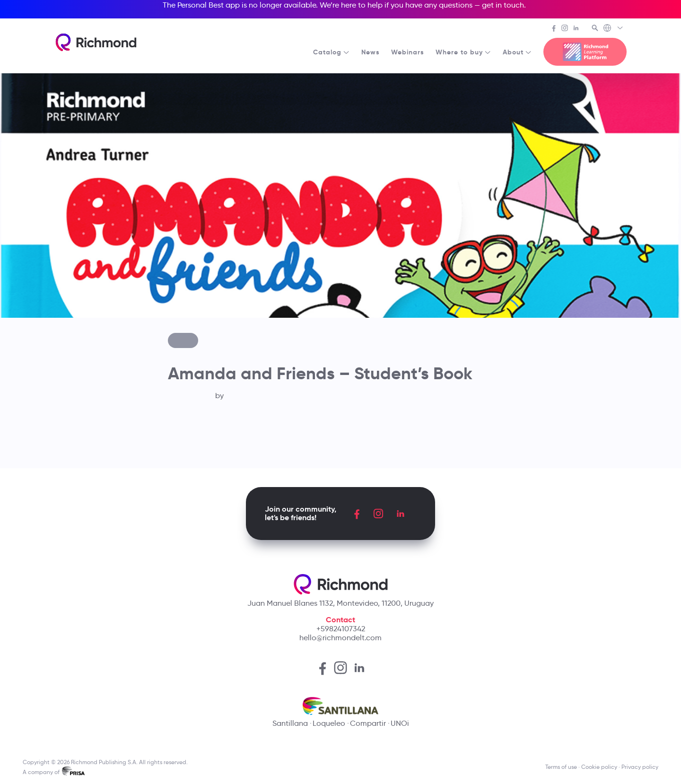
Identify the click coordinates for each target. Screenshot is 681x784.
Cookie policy (599, 767)
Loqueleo (329, 723)
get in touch (503, 5)
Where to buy (463, 52)
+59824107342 (341, 629)
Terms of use (561, 767)
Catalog (332, 52)
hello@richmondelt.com (340, 638)
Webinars (408, 52)
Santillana (290, 723)
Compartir (368, 723)
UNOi (400, 723)
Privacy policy (640, 767)
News (371, 52)
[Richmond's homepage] (96, 42)
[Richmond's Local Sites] (614, 29)
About (517, 52)
